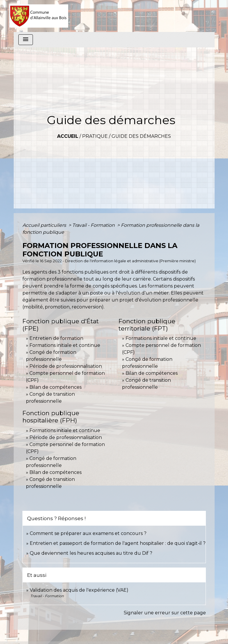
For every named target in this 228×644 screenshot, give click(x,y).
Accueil (68, 136)
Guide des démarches (141, 136)
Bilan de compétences (55, 387)
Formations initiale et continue (65, 345)
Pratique (95, 136)
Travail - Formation (94, 225)
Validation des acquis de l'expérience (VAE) (79, 590)
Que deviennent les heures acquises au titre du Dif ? (91, 553)
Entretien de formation (56, 338)
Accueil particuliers (45, 225)
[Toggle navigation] (26, 40)
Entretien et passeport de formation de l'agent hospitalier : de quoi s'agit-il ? (118, 543)
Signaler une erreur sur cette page (165, 613)
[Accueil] (39, 16)
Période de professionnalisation (66, 366)
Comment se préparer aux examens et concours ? (88, 533)
